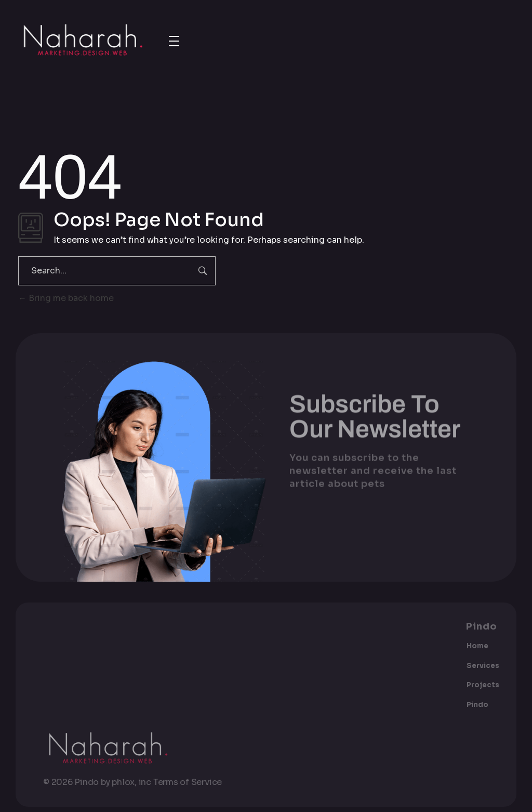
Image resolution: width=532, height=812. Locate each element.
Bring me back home (66, 298)
